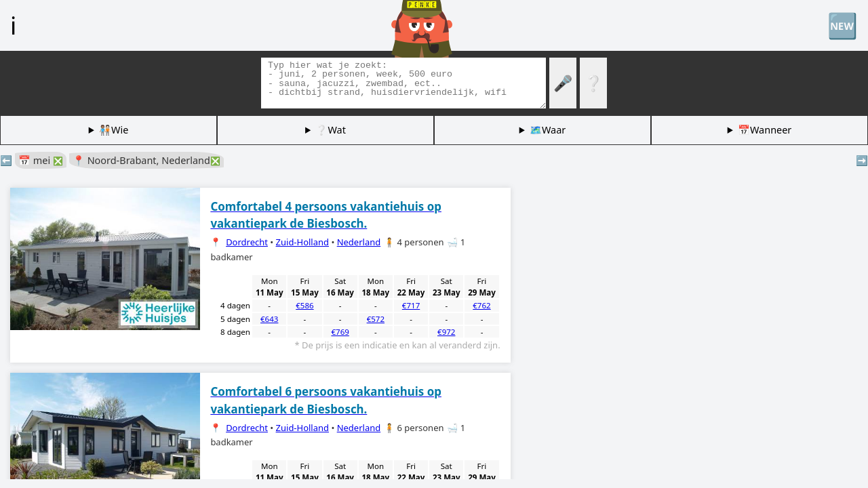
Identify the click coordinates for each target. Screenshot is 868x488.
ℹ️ (13, 25)
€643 (269, 319)
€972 (446, 332)
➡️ (862, 160)
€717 (411, 305)
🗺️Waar (548, 130)
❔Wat (330, 130)
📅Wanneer (765, 130)
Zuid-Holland (302, 242)
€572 (376, 319)
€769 (340, 332)
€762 (481, 305)
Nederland (359, 242)
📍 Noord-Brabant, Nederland (146, 160)
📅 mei (41, 160)
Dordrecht (247, 242)
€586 (304, 305)
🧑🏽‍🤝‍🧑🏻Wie (114, 130)
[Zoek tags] (403, 83)
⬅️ (6, 160)
